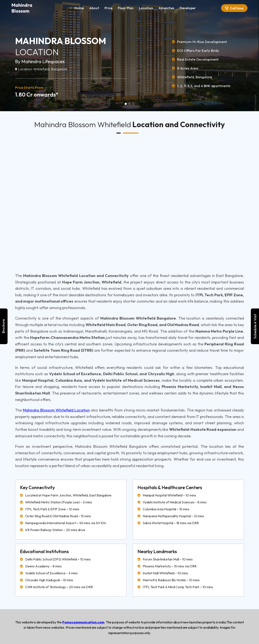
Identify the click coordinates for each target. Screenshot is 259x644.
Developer (188, 8)
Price (108, 8)
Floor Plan (126, 8)
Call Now (234, 8)
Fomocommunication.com (83, 622)
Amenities (166, 8)
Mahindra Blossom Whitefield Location (56, 410)
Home (79, 8)
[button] (126, 104)
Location (146, 8)
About (94, 8)
